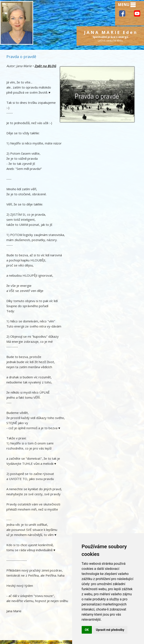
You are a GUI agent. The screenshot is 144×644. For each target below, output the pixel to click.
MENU (127, 5)
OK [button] (87, 630)
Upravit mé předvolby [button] (110, 630)
